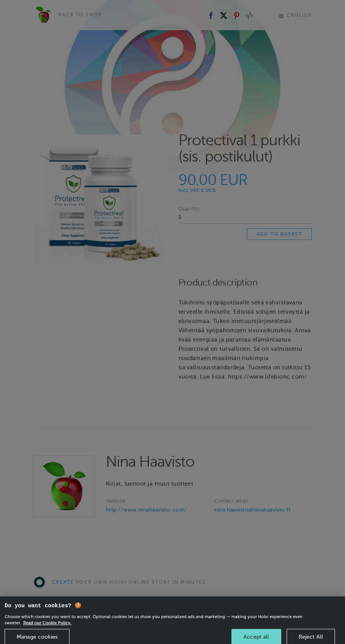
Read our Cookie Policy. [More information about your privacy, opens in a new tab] (47, 629)
